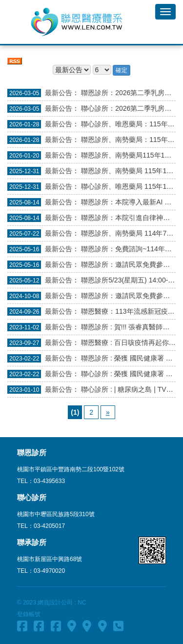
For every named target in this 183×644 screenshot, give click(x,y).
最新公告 (59, 93)
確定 (122, 70)
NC (82, 603)
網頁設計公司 (55, 603)
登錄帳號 (29, 614)
